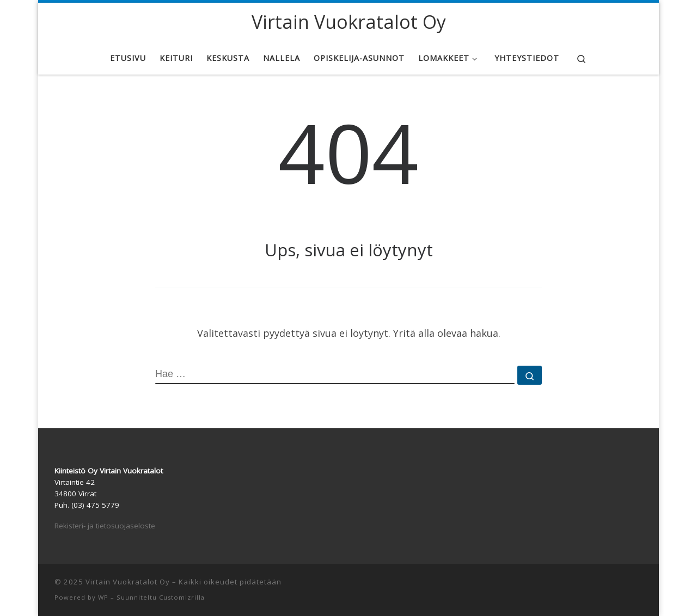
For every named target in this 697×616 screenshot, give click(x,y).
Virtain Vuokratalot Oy (128, 582)
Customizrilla (182, 597)
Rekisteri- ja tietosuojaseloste (105, 526)
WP (103, 597)
